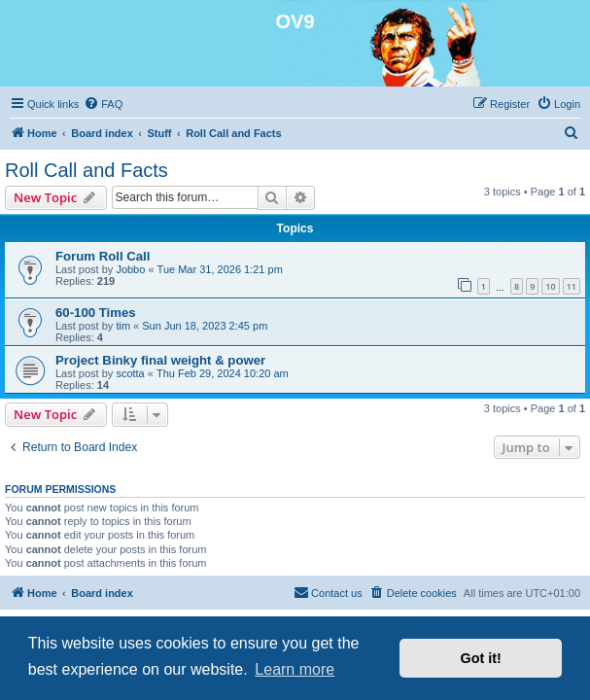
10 (550, 286)
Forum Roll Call (103, 256)
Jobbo (130, 269)
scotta (130, 373)
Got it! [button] (481, 658)
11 (572, 286)
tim (123, 326)
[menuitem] (103, 104)
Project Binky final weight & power (160, 360)
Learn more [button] (295, 669)
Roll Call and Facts (87, 170)
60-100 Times (96, 313)
